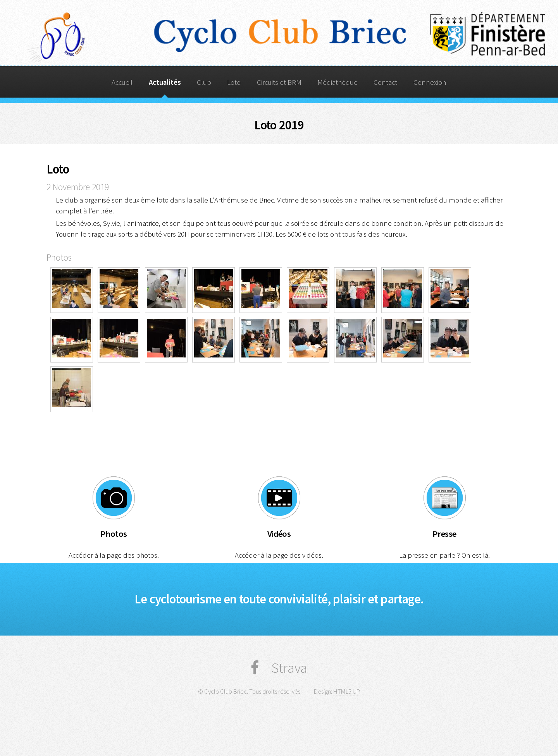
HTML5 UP (347, 691)
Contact (385, 82)
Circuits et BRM (279, 82)
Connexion (430, 82)
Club (204, 82)
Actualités (165, 82)
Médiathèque (338, 82)
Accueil (122, 82)
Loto (234, 82)
